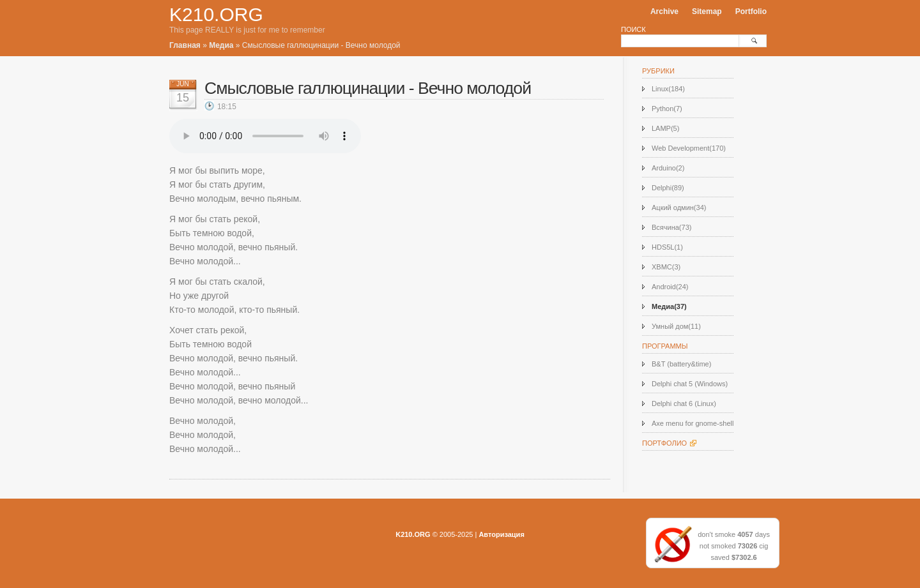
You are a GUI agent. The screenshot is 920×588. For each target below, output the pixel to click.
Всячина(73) (671, 227)
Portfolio (751, 11)
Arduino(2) (668, 168)
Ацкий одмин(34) (679, 207)
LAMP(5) (665, 128)
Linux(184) (668, 89)
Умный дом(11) (676, 326)
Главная (185, 45)
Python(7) (667, 109)
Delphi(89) (668, 188)
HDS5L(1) (667, 247)
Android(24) (670, 287)
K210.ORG (216, 14)
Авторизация (501, 534)
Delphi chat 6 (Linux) (684, 403)
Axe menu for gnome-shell (693, 423)
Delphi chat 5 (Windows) (690, 384)
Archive (664, 11)
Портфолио (664, 443)
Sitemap (707, 11)
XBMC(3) (666, 267)
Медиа (221, 45)
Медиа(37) (669, 306)
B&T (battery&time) (681, 364)
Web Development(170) (689, 148)
